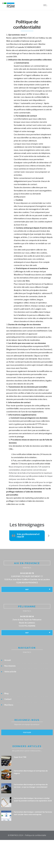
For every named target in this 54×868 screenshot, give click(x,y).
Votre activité (10, 672)
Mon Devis (9, 705)
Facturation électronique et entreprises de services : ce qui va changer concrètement (31, 786)
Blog (6, 693)
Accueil (8, 660)
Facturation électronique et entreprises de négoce (31, 772)
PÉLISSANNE (27, 606)
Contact (8, 699)
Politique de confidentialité (36, 835)
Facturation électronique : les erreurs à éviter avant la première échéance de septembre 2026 (33, 799)
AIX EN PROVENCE (27, 563)
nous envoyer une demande (25, 359)
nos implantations (36, 412)
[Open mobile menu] (46, 5)
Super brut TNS (20, 757)
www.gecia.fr (36, 41)
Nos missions (10, 666)
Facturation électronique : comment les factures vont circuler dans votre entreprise (33, 813)
